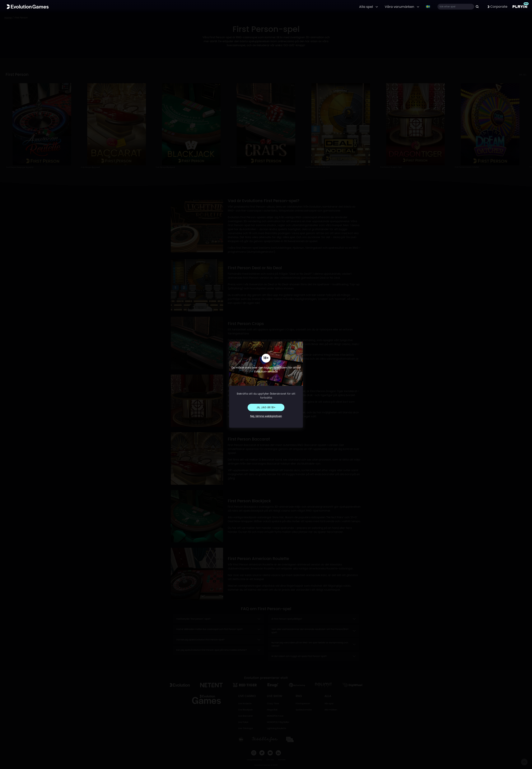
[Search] (456, 7)
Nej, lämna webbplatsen (266, 416)
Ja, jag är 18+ (266, 407)
